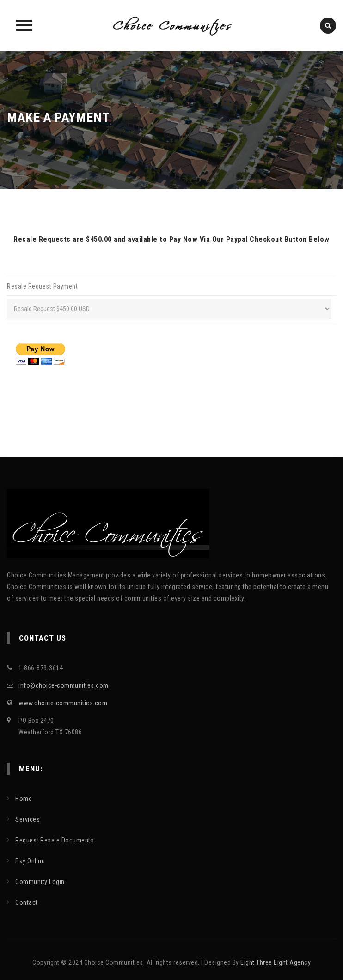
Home (24, 799)
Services (28, 819)
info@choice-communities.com (64, 685)
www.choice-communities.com (63, 703)
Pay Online (30, 861)
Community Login (40, 882)
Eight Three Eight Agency (276, 962)
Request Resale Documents (55, 840)
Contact (27, 902)
